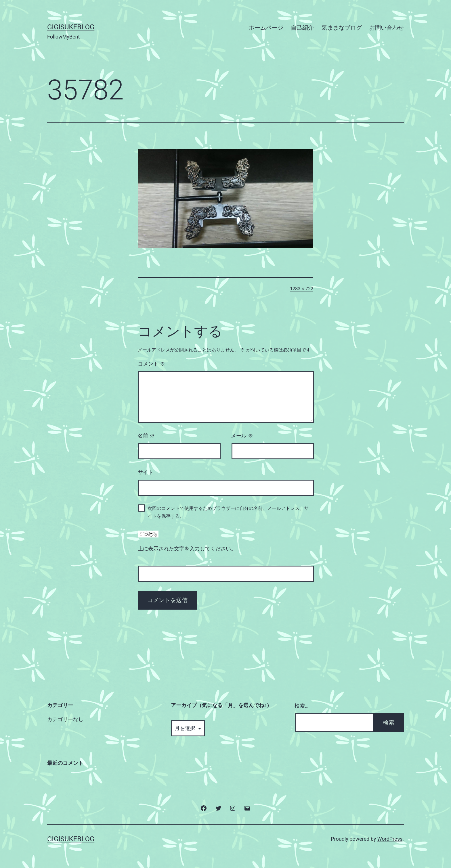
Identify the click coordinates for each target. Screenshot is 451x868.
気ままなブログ (342, 28)
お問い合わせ (387, 28)
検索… (302, 706)
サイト (146, 472)
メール (242, 436)
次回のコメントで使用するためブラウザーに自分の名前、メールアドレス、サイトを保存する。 (228, 512)
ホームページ (266, 28)
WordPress (390, 839)
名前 (146, 436)
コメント (151, 364)
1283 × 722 (302, 289)
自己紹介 (302, 28)
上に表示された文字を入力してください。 (187, 549)
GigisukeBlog (71, 27)
